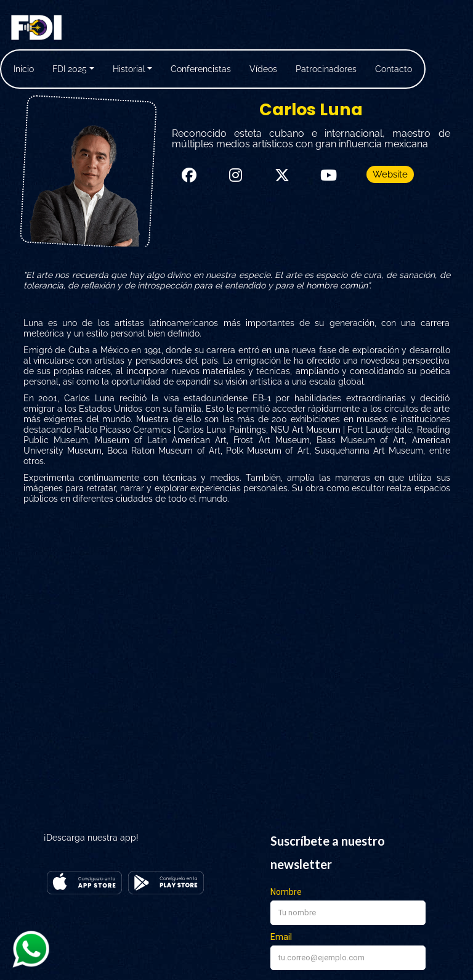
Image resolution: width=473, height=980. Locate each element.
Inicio (24, 69)
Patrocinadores (326, 69)
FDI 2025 (70, 69)
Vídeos (263, 69)
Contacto (394, 69)
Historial (129, 69)
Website (390, 174)
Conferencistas (201, 69)
